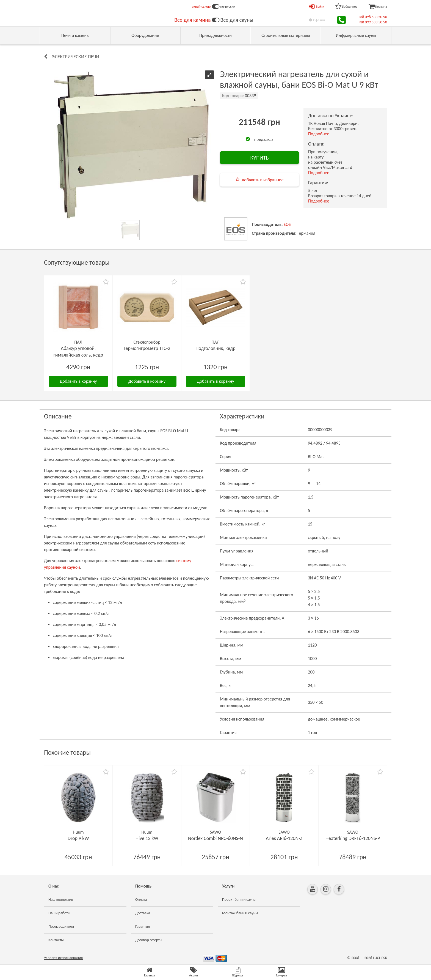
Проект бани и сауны (239, 900)
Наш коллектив (61, 900)
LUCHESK (380, 958)
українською (201, 6)
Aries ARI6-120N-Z (284, 838)
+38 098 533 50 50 (373, 17)
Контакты (56, 940)
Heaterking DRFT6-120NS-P (353, 838)
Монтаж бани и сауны (240, 913)
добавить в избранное (263, 180)
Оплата (141, 900)
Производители (61, 926)
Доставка (143, 913)
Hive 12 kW (147, 838)
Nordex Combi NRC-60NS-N (215, 838)
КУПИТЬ (259, 158)
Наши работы (59, 913)
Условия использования (63, 958)
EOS (287, 224)
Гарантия (143, 926)
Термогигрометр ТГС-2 (147, 348)
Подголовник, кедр (215, 348)
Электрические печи (76, 57)
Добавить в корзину (78, 381)
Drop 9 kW (78, 838)
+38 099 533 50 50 (373, 22)
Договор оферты (149, 940)
